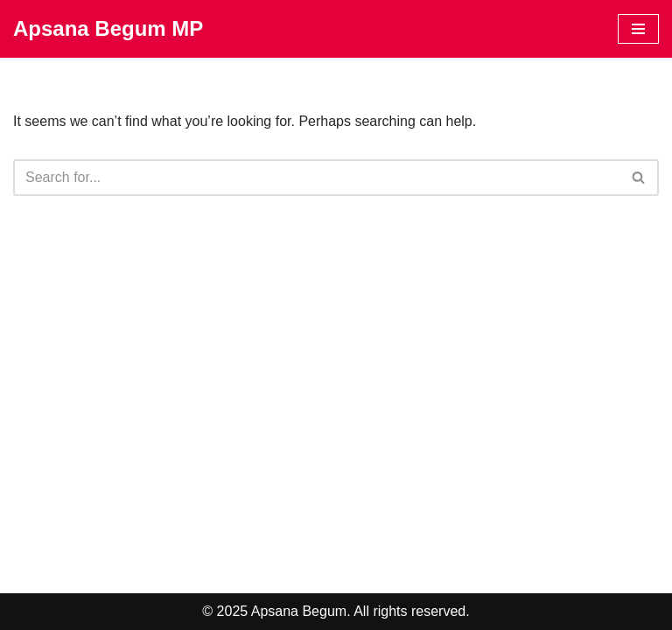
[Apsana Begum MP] (108, 29)
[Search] (316, 178)
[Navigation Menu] (638, 29)
